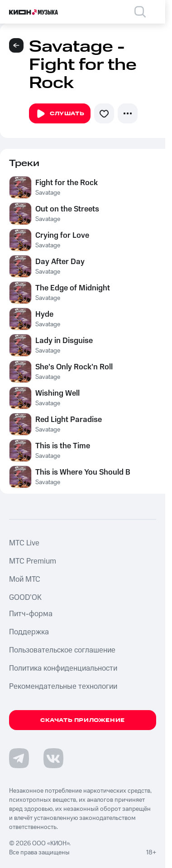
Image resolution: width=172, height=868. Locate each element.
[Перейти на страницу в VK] (53, 758)
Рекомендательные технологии (63, 687)
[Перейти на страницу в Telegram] (19, 758)
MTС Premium (33, 561)
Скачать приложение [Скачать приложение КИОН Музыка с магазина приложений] (83, 720)
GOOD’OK (25, 598)
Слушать (60, 114)
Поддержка (29, 632)
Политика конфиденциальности (63, 668)
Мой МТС (25, 579)
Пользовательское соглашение (62, 650)
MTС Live (24, 543)
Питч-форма (31, 614)
